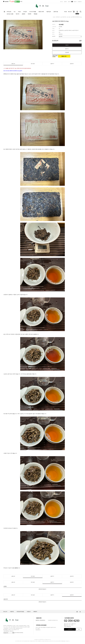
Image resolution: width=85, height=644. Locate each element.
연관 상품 (33, 64)
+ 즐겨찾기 (7, 2)
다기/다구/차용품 (33, 12)
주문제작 (30, 14)
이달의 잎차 (49, 12)
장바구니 (70, 2)
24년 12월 (68, 17)
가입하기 (65, 2)
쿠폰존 (21, 2)
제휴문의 (35, 612)
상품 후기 (52, 64)
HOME (54, 17)
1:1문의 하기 (70, 629)
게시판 (65, 12)
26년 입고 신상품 (10, 14)
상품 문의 (72, 64)
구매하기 (67, 45)
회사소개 (70, 12)
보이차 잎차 (9, 12)
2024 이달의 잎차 (63, 17)
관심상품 (67, 52)
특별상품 (35, 14)
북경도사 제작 (41, 12)
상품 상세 (13, 64)
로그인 (61, 2)
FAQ (79, 629)
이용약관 (12, 612)
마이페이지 (80, 2)
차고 (15, 12)
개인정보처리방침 (20, 612)
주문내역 (75, 2)
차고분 (19, 12)
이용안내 (29, 612)
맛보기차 (18, 14)
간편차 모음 (56, 12)
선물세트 (24, 14)
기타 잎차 (25, 12)
